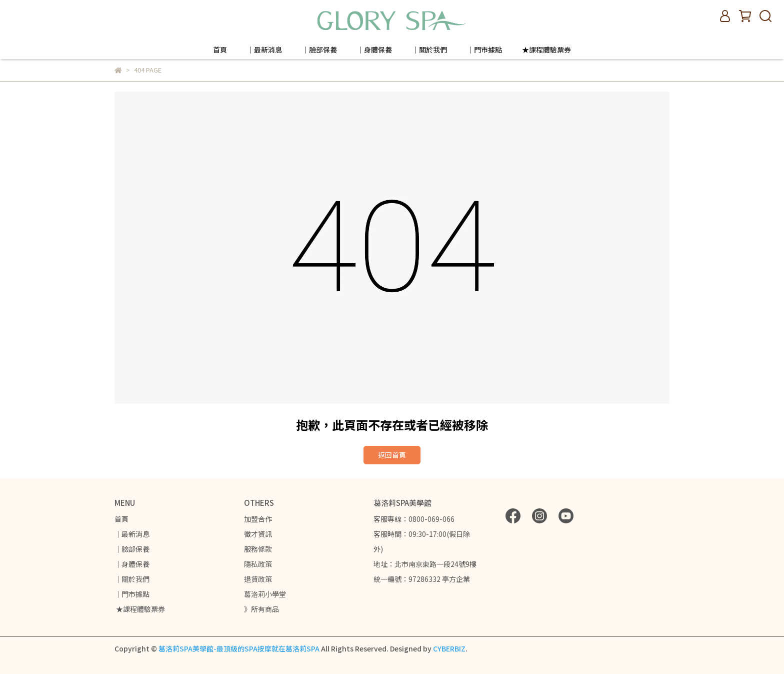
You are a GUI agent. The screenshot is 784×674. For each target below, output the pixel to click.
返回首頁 (392, 455)
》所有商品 (261, 609)
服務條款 (258, 549)
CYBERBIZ (449, 648)
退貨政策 (258, 579)
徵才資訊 (258, 534)
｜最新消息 (264, 50)
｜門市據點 (484, 50)
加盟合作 (258, 519)
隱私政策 (258, 564)
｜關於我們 (429, 50)
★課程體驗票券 (546, 50)
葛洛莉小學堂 (265, 594)
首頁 (220, 50)
